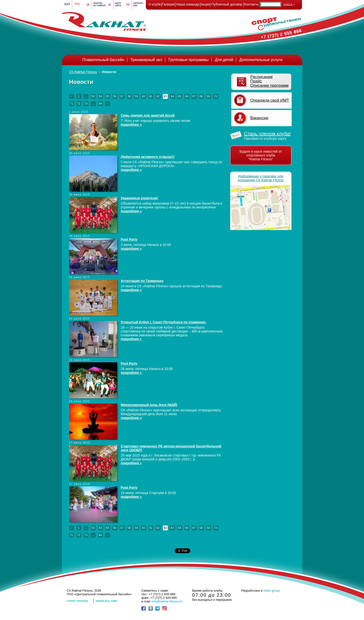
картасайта (118, 4)
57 (122, 96)
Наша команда (188, 4)
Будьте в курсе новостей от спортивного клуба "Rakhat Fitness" (261, 155)
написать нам (106, 601)
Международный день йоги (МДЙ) (149, 405)
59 (136, 96)
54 (100, 96)
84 (100, 104)
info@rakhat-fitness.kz (167, 601)
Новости (109, 72)
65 (180, 96)
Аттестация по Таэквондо (142, 281)
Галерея (168, 4)
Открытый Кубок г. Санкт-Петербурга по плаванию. (164, 322)
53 (93, 96)
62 (158, 96)
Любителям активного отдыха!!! (148, 157)
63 (165, 96)
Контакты (251, 4)
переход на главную (99, 4)
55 (108, 96)
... (86, 96)
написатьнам (138, 4)
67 (194, 96)
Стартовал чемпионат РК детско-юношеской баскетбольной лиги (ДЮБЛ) (171, 448)
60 (144, 96)
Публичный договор (227, 4)
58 (129, 96)
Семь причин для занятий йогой (148, 115)
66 (187, 96)
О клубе (155, 4)
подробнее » (131, 125)
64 (172, 96)
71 (71, 104)
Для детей (224, 60)
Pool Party (129, 239)
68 (201, 96)
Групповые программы (189, 60)
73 (86, 104)
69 (208, 96)
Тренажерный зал (146, 60)
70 (216, 96)
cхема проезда (77, 601)
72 (79, 104)
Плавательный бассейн (103, 60)
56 (115, 96)
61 (151, 96)
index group (271, 591)
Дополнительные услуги (261, 60)
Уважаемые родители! (139, 198)
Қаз (67, 4)
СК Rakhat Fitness (83, 72)
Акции (205, 4)
